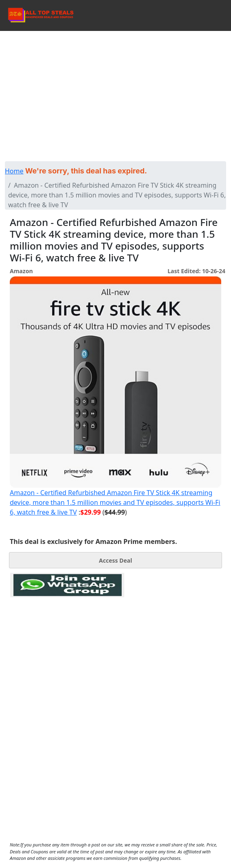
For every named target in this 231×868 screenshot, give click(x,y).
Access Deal (115, 560)
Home (14, 171)
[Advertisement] (115, 92)
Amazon (21, 271)
